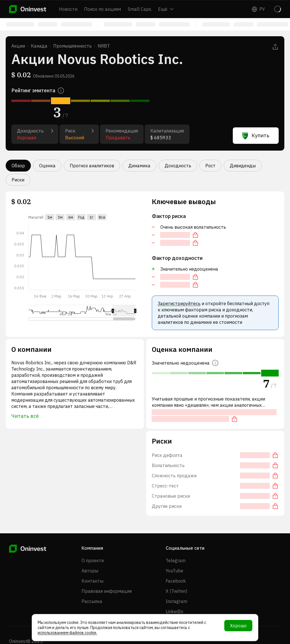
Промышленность (72, 46)
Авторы (90, 571)
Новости (68, 9)
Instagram (176, 601)
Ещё (166, 9)
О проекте (93, 560)
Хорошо (238, 626)
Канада (39, 46)
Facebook (176, 581)
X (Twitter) (176, 591)
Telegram (176, 560)
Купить (256, 136)
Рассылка (92, 601)
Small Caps (139, 9)
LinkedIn (174, 611)
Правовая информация (107, 591)
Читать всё (25, 416)
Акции (18, 46)
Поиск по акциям (103, 9)
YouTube (174, 571)
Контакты (92, 581)
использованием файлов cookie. (67, 633)
